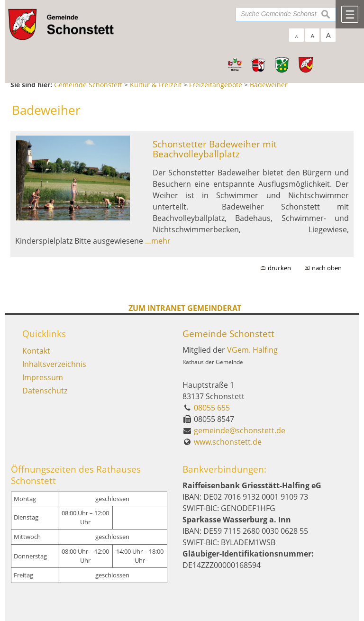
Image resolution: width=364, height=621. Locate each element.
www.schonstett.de (228, 442)
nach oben (327, 268)
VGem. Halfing (252, 350)
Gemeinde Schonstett (228, 333)
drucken (279, 268)
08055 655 (212, 408)
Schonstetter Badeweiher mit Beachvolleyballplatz (215, 149)
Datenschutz (45, 391)
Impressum (43, 377)
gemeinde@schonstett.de (240, 430)
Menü (350, 14)
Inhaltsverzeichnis (54, 364)
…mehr (158, 241)
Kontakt (36, 351)
